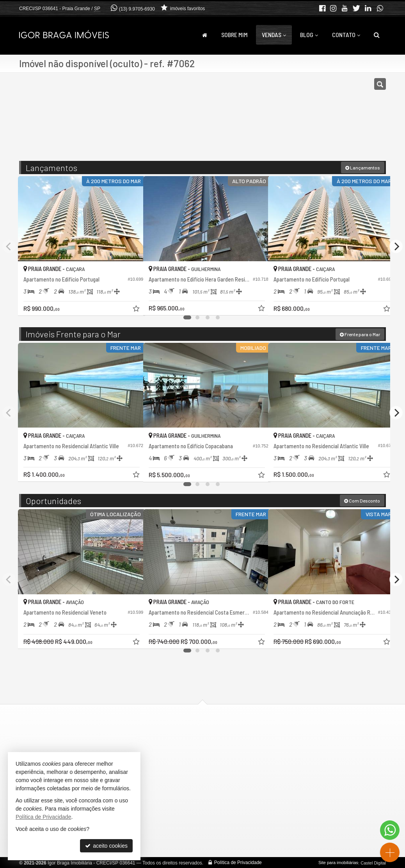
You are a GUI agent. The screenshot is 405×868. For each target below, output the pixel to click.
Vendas (274, 35)
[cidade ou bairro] (261, 120)
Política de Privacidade (238, 862)
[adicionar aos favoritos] (129, 303)
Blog (309, 35)
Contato (346, 35)
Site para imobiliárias (338, 862)
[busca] (377, 35)
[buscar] (309, 120)
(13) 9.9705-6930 (137, 9)
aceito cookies (106, 846)
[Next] (396, 246)
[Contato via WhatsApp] (390, 830)
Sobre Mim (234, 35)
